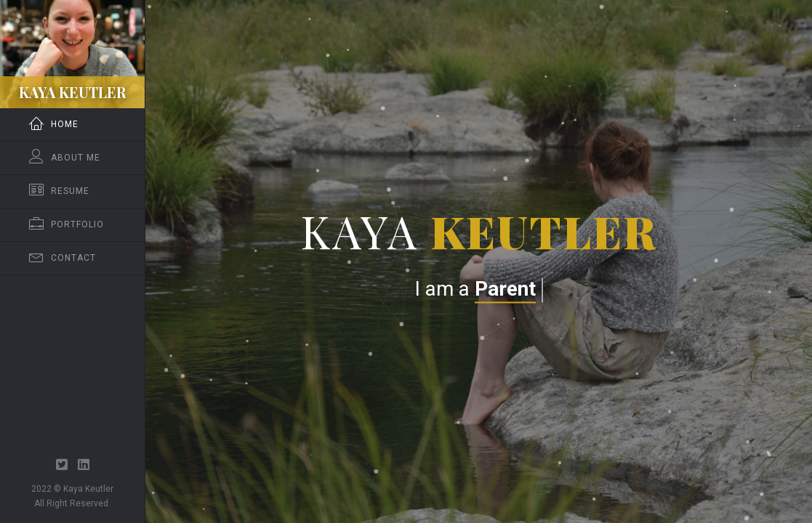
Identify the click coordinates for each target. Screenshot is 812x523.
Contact (63, 258)
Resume (59, 191)
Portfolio (67, 225)
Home (54, 125)
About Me (65, 158)
